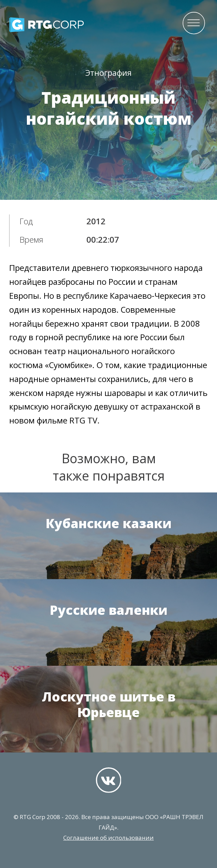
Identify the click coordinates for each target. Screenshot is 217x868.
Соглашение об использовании (108, 838)
